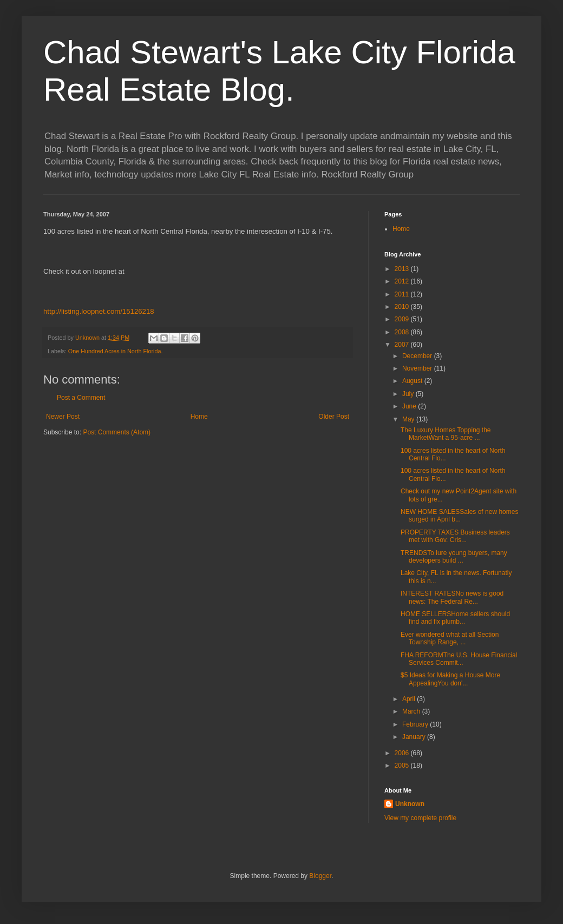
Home (199, 417)
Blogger (320, 876)
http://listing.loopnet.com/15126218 (99, 311)
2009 (403, 319)
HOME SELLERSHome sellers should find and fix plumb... (455, 618)
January (415, 737)
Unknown (410, 804)
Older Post (334, 417)
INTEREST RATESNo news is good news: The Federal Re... (452, 597)
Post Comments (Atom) (117, 432)
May (409, 419)
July (409, 394)
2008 (403, 332)
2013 (403, 269)
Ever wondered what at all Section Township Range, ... (450, 638)
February (416, 724)
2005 (403, 765)
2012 (403, 281)
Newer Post (63, 417)
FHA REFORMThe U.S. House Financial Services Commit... (459, 659)
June (410, 406)
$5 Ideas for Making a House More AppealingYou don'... (450, 679)
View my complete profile (420, 818)
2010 (403, 307)
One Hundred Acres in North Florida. (116, 351)
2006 (403, 753)
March (412, 711)
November (418, 368)
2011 (403, 294)
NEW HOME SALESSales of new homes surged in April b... (459, 516)
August (413, 381)
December (418, 356)
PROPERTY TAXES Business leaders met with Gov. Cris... (455, 536)
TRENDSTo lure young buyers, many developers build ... (454, 557)
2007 (403, 345)
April (410, 699)
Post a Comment (81, 398)
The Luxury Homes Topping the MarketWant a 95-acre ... (446, 434)
